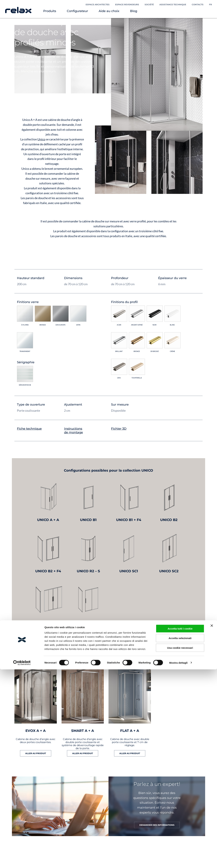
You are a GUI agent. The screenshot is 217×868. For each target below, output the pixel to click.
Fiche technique (29, 429)
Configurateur (77, 11)
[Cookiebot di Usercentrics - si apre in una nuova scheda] (22, 861)
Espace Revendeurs (127, 4)
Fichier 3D (119, 429)
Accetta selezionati (180, 837)
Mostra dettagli (178, 861)
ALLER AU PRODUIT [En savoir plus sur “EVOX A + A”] (36, 753)
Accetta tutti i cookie (180, 827)
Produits (50, 11)
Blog (134, 11)
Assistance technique (173, 4)
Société (149, 4)
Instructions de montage (73, 431)
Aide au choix (109, 11)
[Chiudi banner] (212, 824)
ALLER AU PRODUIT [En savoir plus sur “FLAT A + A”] (130, 753)
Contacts (198, 4)
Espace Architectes (98, 4)
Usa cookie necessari (180, 846)
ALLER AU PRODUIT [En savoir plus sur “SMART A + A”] (83, 753)
